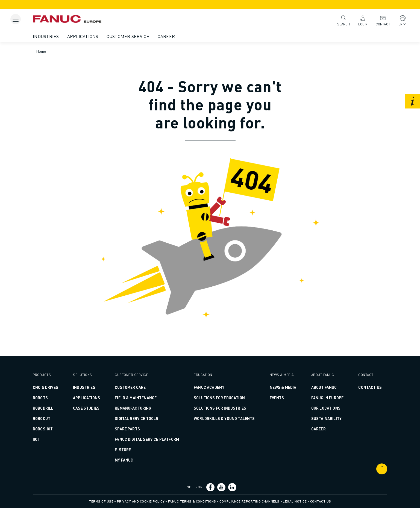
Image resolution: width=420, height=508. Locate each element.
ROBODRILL (43, 408)
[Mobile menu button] (16, 19)
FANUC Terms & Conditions (192, 501)
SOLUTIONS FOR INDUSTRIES (220, 408)
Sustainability (326, 418)
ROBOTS (40, 398)
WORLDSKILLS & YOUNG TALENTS (224, 418)
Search (344, 20)
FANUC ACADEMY (209, 387)
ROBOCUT (42, 418)
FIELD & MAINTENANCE (136, 398)
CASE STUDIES (86, 408)
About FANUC (324, 387)
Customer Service (128, 36)
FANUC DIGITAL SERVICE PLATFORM (147, 439)
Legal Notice (295, 501)
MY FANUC (124, 460)
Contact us (321, 501)
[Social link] (210, 487)
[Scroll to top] (382, 469)
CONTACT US (370, 387)
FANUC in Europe (327, 398)
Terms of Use (101, 501)
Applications (83, 36)
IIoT (36, 439)
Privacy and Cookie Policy (141, 501)
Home (41, 51)
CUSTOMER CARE (130, 387)
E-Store (123, 450)
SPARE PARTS (127, 429)
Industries (46, 36)
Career (166, 36)
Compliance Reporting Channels (249, 501)
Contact (383, 20)
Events (277, 398)
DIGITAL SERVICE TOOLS (136, 418)
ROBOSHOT (43, 429)
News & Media (283, 387)
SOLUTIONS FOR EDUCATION (219, 398)
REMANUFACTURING (133, 408)
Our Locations (326, 408)
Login (363, 20)
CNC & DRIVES (45, 387)
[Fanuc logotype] (67, 18)
